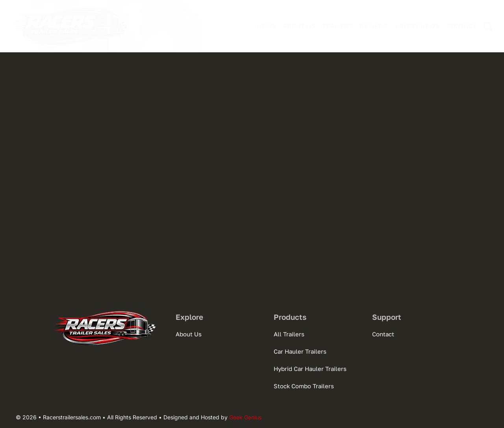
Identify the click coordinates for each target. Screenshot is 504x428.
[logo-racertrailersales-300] (71, 8)
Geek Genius (245, 417)
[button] (485, 26)
